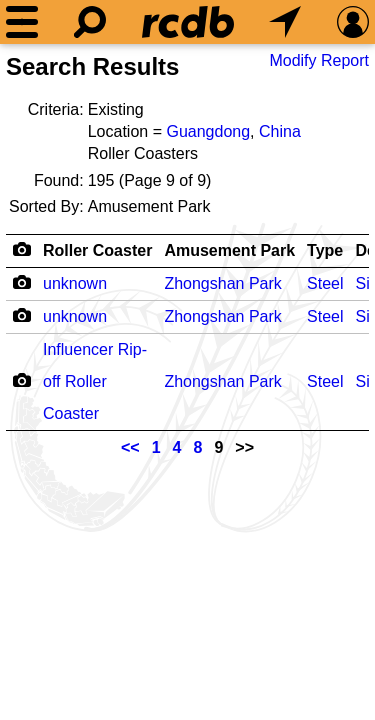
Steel (325, 283)
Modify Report (319, 60)
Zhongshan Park (222, 283)
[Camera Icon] (21, 282)
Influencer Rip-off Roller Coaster (95, 381)
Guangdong (208, 131)
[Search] (90, 22)
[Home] (188, 22)
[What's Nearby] (285, 22)
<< (130, 447)
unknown (75, 283)
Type (325, 250)
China (280, 131)
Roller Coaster (97, 250)
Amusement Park (229, 250)
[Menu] (22, 22)
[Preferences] (353, 22)
